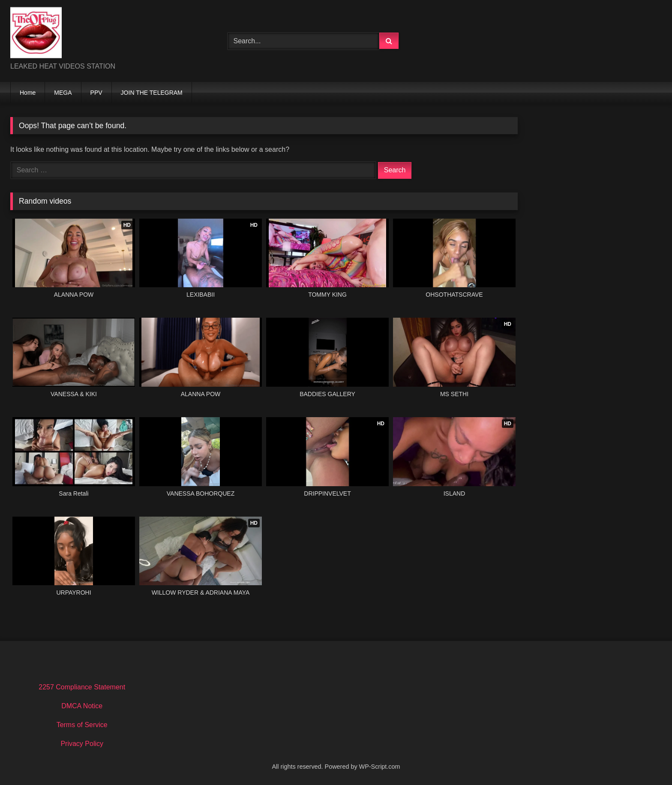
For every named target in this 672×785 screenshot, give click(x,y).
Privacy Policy (82, 744)
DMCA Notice (82, 706)
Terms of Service (82, 725)
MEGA (63, 93)
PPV (96, 93)
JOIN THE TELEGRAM (152, 93)
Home (28, 93)
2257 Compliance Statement (82, 687)
